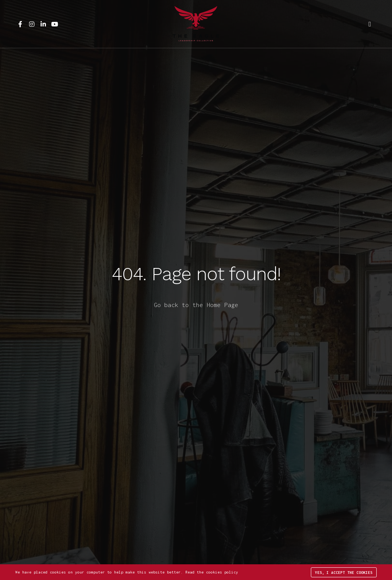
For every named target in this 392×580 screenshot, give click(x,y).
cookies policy (222, 572)
